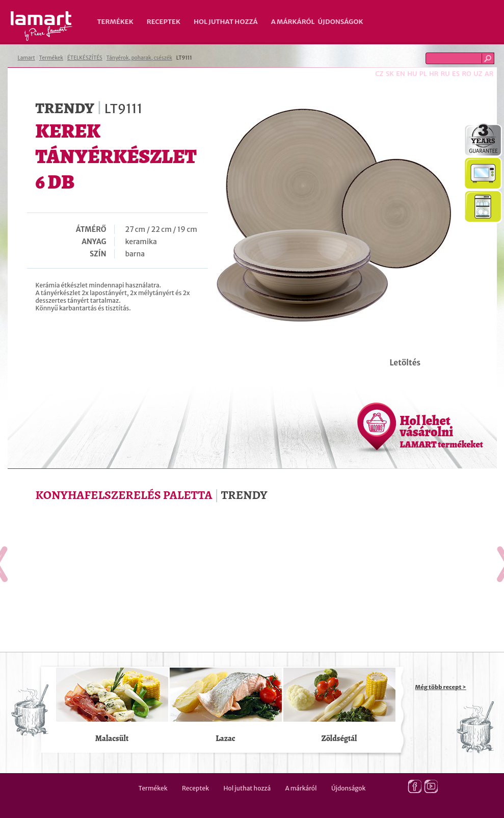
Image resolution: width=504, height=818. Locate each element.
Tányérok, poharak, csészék (139, 58)
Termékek (115, 22)
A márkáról (293, 22)
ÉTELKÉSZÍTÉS (85, 58)
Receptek (164, 22)
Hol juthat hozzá (226, 22)
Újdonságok (341, 22)
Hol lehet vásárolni (442, 431)
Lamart (42, 26)
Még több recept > (441, 687)
